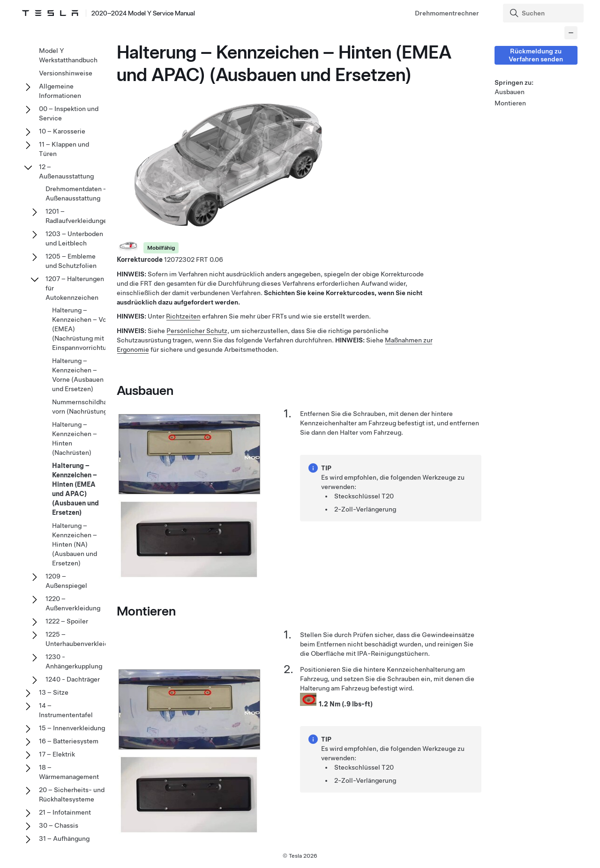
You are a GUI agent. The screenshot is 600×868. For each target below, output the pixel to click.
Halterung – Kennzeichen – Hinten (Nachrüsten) (75, 438)
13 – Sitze (54, 692)
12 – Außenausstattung (66, 171)
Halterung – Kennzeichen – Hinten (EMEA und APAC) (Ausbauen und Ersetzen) (75, 489)
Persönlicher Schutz (197, 331)
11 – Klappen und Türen (64, 149)
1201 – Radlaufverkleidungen (78, 216)
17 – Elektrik (57, 754)
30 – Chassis (59, 825)
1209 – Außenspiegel (66, 581)
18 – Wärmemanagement (69, 772)
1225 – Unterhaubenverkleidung (82, 639)
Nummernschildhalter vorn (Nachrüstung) (85, 407)
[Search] (544, 13)
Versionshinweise (66, 73)
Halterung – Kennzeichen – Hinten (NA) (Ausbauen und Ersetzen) (75, 544)
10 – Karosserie (62, 131)
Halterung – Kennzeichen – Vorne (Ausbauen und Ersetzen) (78, 375)
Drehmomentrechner (447, 13)
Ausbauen (510, 92)
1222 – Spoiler (67, 621)
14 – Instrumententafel (66, 710)
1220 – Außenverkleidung (73, 603)
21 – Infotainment (65, 812)
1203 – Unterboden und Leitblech (74, 238)
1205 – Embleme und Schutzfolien (71, 261)
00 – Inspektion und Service (69, 113)
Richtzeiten (183, 317)
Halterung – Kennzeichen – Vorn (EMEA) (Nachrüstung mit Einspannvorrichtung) (84, 329)
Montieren (510, 103)
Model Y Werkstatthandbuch (68, 55)
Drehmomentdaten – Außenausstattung (76, 193)
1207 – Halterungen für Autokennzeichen (75, 288)
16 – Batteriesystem (69, 741)
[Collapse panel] (571, 33)
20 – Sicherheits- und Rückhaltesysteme (72, 794)
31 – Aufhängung (64, 838)
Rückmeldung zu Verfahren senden (536, 55)
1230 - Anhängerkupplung (74, 661)
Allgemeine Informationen (60, 91)
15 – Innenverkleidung (72, 728)
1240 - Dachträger (73, 679)
